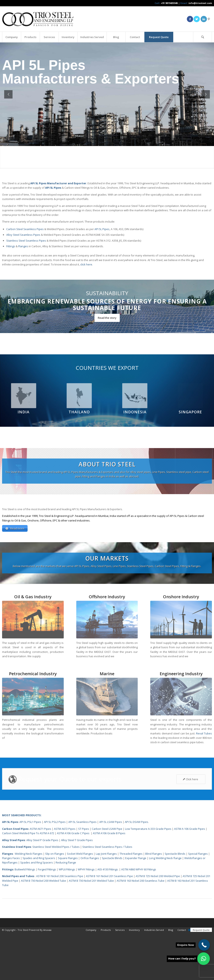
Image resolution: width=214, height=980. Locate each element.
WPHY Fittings (86, 917)
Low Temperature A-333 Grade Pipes (148, 877)
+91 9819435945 (169, 3)
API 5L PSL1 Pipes (30, 870)
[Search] (203, 37)
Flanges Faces (11, 906)
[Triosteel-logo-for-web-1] (38, 19)
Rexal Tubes (204, 781)
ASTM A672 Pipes (65, 877)
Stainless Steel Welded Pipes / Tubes (56, 895)
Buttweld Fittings (25, 917)
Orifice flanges (90, 906)
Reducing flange (66, 911)
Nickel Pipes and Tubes (18, 924)
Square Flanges (68, 906)
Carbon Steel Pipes (15, 877)
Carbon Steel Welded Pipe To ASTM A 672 (28, 881)
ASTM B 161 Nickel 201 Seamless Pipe (109, 924)
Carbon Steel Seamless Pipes (25, 229)
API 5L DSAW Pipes (136, 870)
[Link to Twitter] (197, 19)
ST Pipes (84, 877)
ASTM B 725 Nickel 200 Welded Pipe (158, 924)
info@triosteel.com (200, 3)
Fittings (11, 246)
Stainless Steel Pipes (17, 895)
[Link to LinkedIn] (204, 19)
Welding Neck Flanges (29, 902)
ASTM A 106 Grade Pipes (190, 877)
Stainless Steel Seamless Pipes (26, 241)
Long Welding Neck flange (166, 906)
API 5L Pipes (102, 229)
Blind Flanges (154, 902)
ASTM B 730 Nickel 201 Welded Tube (91, 929)
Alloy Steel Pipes (14, 888)
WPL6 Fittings (67, 917)
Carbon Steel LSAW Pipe (107, 877)
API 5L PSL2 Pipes (55, 870)
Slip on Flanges (54, 902)
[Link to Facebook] (190, 19)
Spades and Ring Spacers (39, 906)
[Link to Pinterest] (209, 19)
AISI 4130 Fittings (108, 917)
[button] (204, 959)
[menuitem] (11, 37)
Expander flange (136, 906)
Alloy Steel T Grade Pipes (77, 888)
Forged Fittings (47, 917)
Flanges (23, 246)
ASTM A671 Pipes (40, 877)
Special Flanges (198, 902)
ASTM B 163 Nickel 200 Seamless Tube (141, 929)
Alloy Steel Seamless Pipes (23, 235)
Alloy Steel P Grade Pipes (42, 888)
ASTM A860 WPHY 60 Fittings (139, 917)
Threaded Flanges (131, 902)
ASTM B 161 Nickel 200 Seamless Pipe (60, 924)
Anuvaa (47, 978)
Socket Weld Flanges (80, 902)
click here (86, 264)
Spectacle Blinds (175, 902)
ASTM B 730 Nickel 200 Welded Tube (43, 929)
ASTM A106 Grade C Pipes (73, 881)
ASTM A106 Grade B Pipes (109, 881)
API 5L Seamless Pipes (82, 870)
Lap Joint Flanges (106, 902)
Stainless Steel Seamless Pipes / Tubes (107, 895)
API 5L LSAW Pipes (111, 870)
